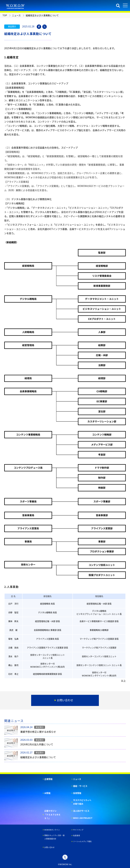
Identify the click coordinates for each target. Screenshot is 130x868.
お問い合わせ (49, 847)
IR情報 (47, 793)
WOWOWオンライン (52, 830)
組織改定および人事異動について (38, 757)
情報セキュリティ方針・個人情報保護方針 (54, 837)
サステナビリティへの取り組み (82, 802)
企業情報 (48, 779)
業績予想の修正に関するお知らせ (38, 732)
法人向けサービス (81, 811)
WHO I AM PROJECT (83, 818)
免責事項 (77, 835)
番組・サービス (80, 786)
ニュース (77, 779)
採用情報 (77, 793)
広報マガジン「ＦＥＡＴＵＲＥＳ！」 (52, 815)
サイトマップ (78, 830)
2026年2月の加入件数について (37, 744)
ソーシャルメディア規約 (82, 841)
